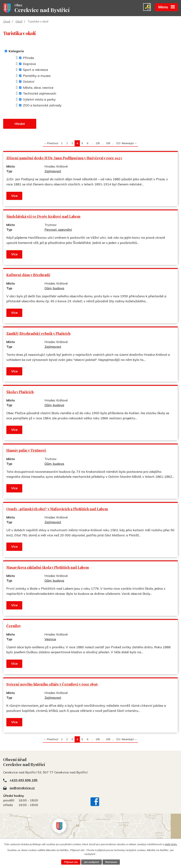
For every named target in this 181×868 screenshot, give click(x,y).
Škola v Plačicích (20, 392)
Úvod (7, 22)
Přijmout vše (71, 862)
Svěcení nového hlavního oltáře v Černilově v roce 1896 (52, 685)
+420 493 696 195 (24, 781)
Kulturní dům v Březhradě (28, 275)
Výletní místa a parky (39, 100)
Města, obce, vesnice (38, 88)
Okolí (19, 22)
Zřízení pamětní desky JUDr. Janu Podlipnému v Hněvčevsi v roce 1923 (64, 158)
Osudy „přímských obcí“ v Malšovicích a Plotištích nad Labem (57, 509)
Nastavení (111, 862)
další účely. (171, 844)
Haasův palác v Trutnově (26, 451)
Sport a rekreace (36, 70)
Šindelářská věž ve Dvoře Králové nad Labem (43, 217)
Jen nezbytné (92, 862)
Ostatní (29, 82)
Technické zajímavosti (40, 94)
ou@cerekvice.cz (22, 788)
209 (108, 144)
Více (14, 196)
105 (98, 144)
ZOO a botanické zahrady (42, 106)
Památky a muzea (37, 76)
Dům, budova (54, 289)
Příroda (29, 58)
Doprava (29, 64)
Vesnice (50, 639)
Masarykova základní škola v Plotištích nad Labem (48, 568)
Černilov (14, 626)
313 (118, 144)
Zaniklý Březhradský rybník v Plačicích (38, 334)
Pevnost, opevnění (58, 230)
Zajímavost (53, 172)
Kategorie (16, 51)
